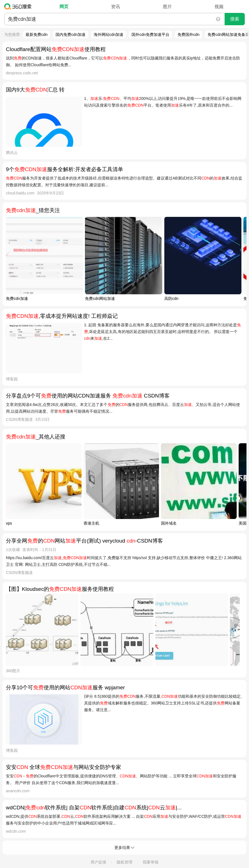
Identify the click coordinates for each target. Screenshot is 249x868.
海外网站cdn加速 (109, 35)
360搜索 (19, 6)
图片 (167, 7)
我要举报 (151, 862)
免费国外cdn (189, 35)
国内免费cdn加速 (71, 35)
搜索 (235, 19)
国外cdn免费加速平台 (150, 35)
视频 (219, 7)
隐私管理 (125, 862)
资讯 (116, 7)
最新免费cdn (37, 35)
